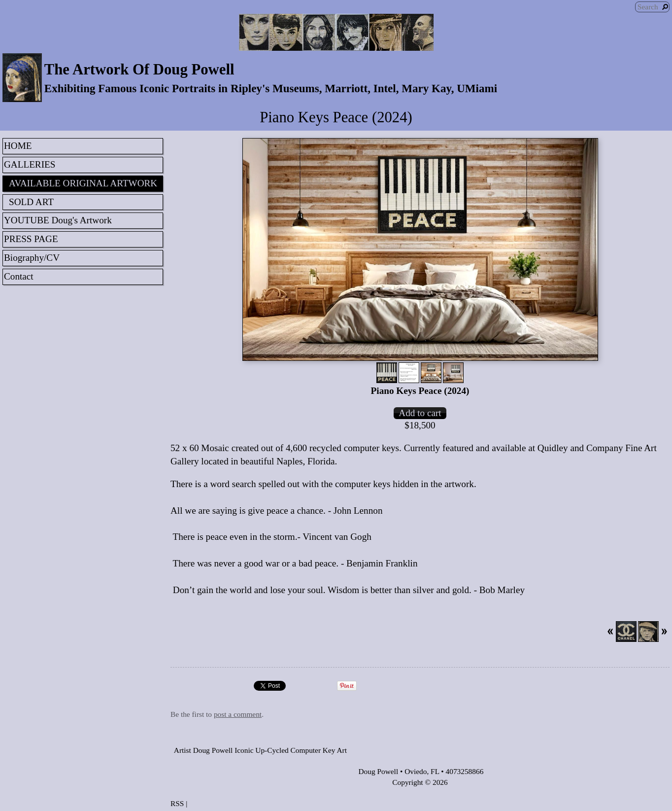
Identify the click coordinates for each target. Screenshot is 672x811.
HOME (18, 146)
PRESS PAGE (31, 239)
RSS (177, 803)
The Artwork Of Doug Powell (139, 70)
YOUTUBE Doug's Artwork (58, 220)
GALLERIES (30, 164)
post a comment (238, 714)
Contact (19, 276)
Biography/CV (32, 258)
